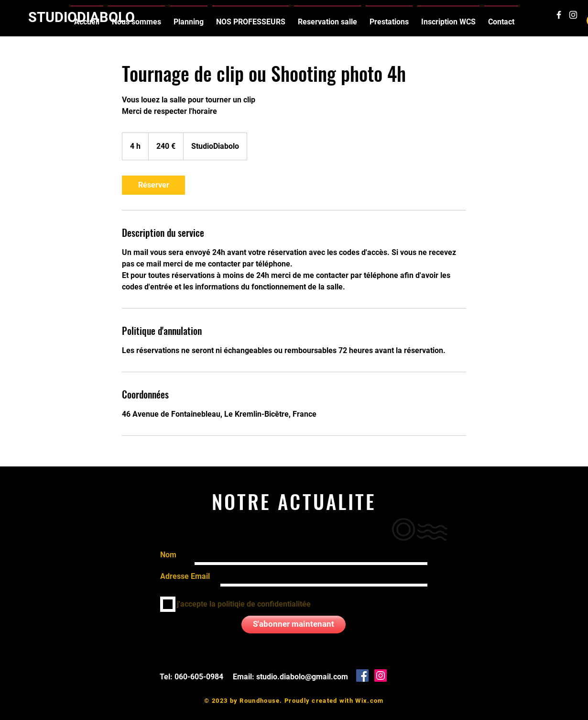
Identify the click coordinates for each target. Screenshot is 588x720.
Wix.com (369, 701)
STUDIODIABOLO (82, 17)
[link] (153, 185)
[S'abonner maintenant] (294, 625)
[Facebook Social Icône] (362, 676)
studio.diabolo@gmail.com (302, 677)
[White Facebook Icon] (559, 15)
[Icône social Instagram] (381, 676)
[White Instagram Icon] (573, 15)
